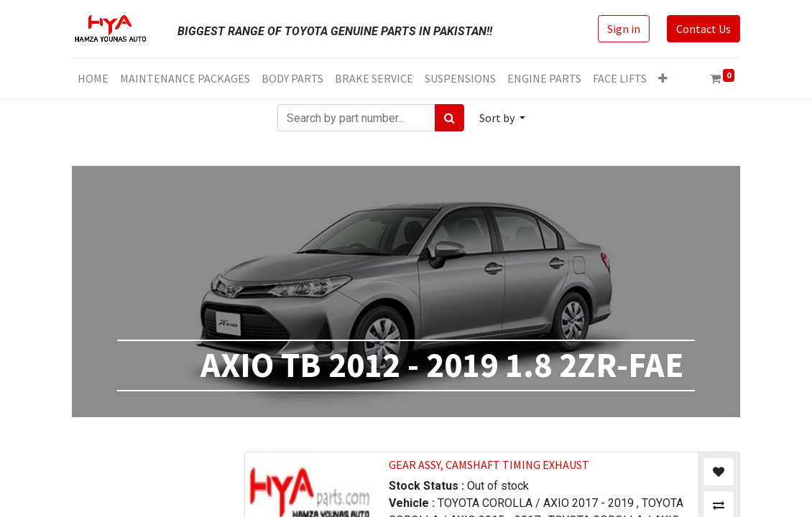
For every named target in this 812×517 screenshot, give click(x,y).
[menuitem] (93, 78)
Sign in (624, 29)
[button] (663, 78)
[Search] (449, 118)
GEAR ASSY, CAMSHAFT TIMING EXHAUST (489, 465)
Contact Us (703, 29)
